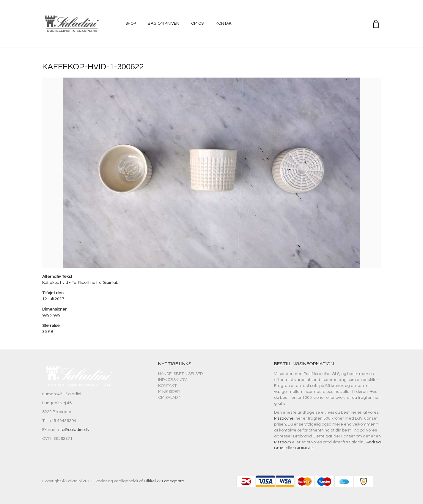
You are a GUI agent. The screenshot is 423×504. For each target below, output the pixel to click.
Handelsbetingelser (181, 374)
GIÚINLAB (304, 448)
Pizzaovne (284, 418)
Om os (197, 23)
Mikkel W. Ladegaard (164, 481)
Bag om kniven (163, 23)
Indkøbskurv (173, 380)
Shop (131, 23)
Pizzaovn (283, 442)
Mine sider (169, 392)
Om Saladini (170, 398)
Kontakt (225, 23)
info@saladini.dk (73, 430)
